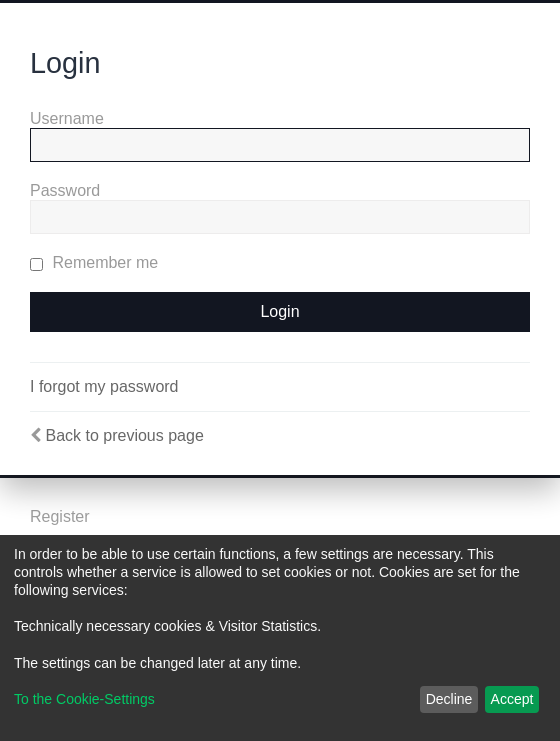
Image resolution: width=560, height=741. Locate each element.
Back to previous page (124, 435)
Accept (512, 699)
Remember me (94, 262)
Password (65, 190)
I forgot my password (104, 386)
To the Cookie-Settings (84, 699)
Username (67, 118)
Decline (449, 699)
